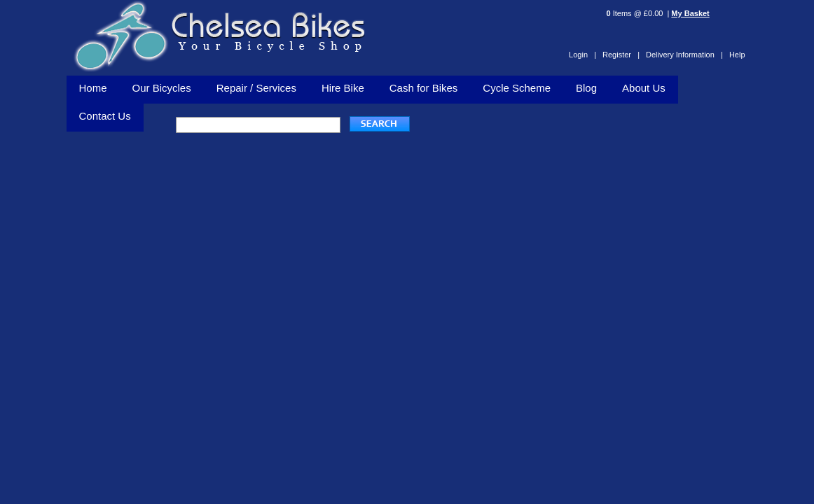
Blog (586, 88)
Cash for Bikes (424, 88)
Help (737, 55)
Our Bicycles (162, 88)
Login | (582, 55)
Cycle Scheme (517, 88)
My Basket (690, 13)
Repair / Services (256, 88)
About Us (644, 88)
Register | (621, 55)
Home (93, 88)
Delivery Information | (684, 55)
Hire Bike (343, 88)
